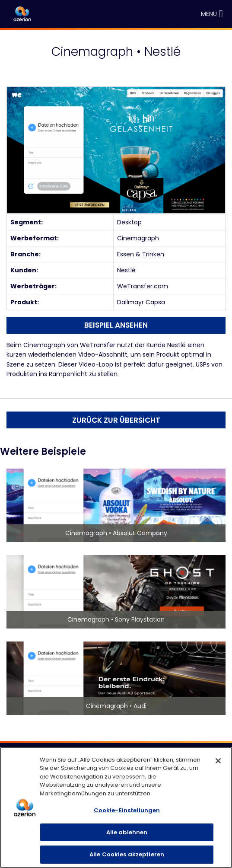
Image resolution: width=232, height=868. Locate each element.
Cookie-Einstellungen (127, 810)
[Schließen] (218, 761)
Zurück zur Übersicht (116, 420)
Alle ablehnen (127, 832)
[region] (116, 807)
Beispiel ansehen (116, 325)
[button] (209, 14)
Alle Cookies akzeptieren (127, 854)
